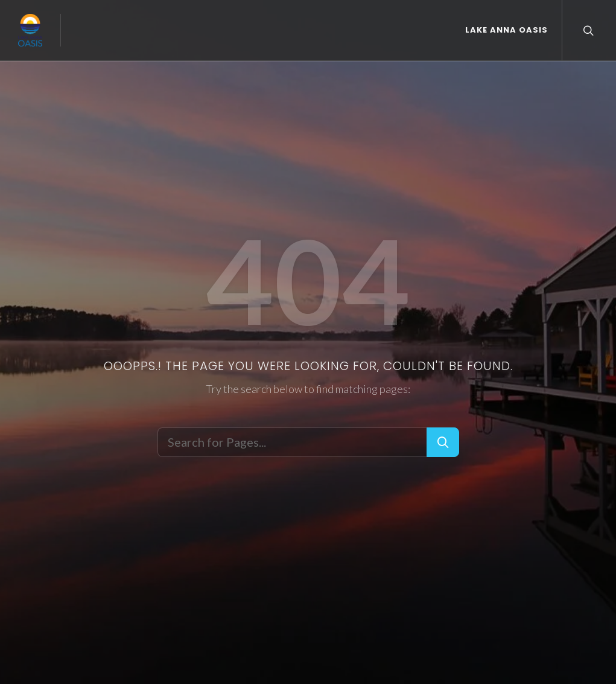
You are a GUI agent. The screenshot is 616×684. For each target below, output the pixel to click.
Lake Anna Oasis (506, 30)
